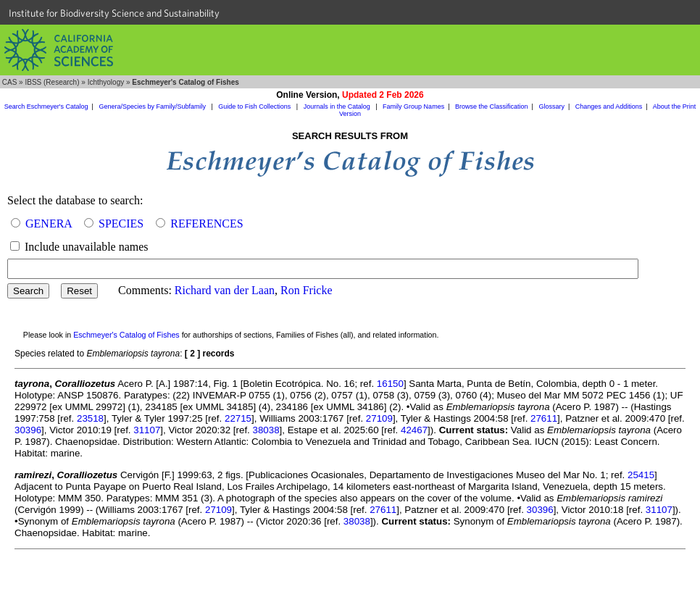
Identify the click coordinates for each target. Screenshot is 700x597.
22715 (238, 418)
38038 (266, 430)
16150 (390, 384)
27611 (544, 418)
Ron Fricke (307, 290)
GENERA (49, 224)
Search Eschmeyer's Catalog (46, 107)
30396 (28, 430)
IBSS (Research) (52, 82)
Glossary (551, 107)
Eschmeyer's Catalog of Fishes (126, 335)
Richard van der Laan (225, 290)
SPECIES (121, 224)
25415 (641, 475)
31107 (147, 430)
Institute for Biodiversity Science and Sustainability (114, 13)
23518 (90, 418)
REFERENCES (207, 224)
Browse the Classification (492, 107)
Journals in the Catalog (338, 107)
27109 (379, 418)
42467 (414, 430)
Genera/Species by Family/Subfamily (153, 107)
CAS (10, 82)
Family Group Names (413, 107)
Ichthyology (106, 82)
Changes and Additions (609, 107)
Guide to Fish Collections (255, 107)
